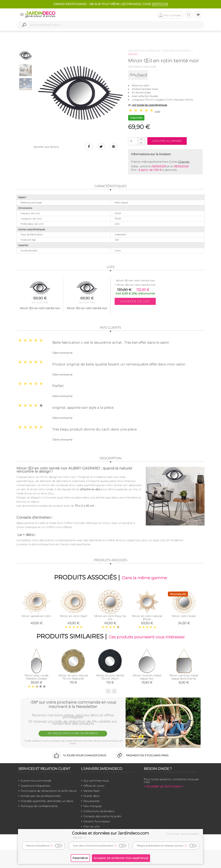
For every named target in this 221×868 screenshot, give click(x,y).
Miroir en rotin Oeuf (73, 616)
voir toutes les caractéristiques (148, 105)
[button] (141, 139)
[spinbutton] (136, 141)
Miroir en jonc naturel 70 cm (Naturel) (73, 677)
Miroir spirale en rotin (36, 616)
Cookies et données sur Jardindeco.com (110, 833)
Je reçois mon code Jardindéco (73, 733)
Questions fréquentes (35, 786)
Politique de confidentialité (39, 806)
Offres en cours (94, 786)
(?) (51, 846)
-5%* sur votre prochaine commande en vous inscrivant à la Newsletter (73, 704)
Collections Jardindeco (99, 811)
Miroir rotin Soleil (184, 616)
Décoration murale (177, 51)
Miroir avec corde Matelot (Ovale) (37, 677)
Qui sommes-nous (96, 781)
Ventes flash (92, 791)
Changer (184, 162)
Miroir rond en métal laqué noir (147, 677)
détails (80, 837)
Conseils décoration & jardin (102, 816)
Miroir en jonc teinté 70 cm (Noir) (110, 677)
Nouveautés (91, 801)
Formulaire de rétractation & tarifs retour (49, 791)
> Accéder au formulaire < (164, 786)
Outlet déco (92, 796)
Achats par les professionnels (41, 796)
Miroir (133, 54)
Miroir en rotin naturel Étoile (147, 618)
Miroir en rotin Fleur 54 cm (110, 618)
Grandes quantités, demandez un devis (47, 801)
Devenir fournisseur (97, 821)
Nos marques (93, 806)
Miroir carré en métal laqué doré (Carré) (184, 677)
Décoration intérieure (144, 51)
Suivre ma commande (36, 781)
